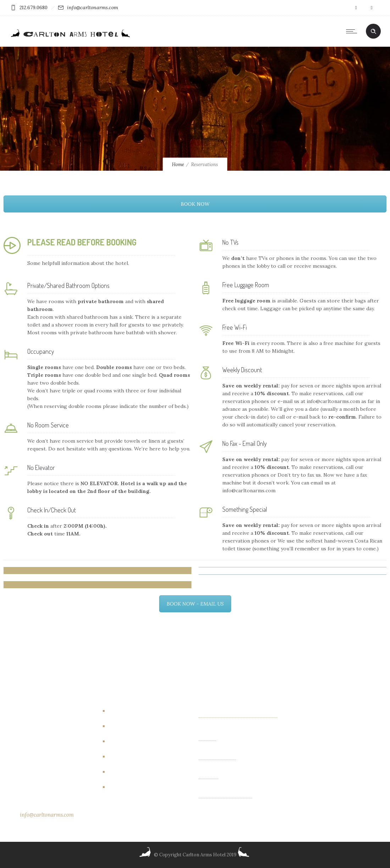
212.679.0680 (34, 8)
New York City (129, 787)
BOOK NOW (195, 204)
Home (178, 164)
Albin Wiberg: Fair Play (225, 795)
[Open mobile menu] (353, 31)
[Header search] (373, 32)
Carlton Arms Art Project (142, 726)
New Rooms (126, 772)
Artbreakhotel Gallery (138, 711)
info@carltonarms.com (93, 7)
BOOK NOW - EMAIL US (195, 604)
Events (120, 742)
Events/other (128, 757)
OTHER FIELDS (217, 757)
